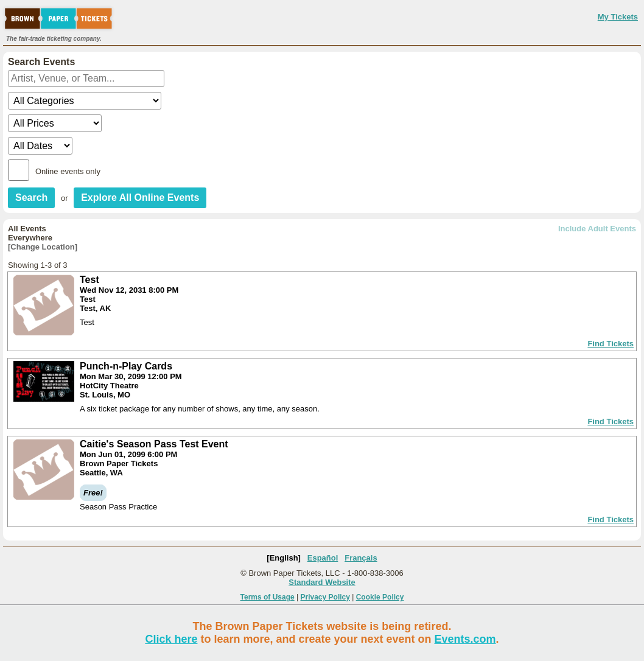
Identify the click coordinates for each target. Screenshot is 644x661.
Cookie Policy (380, 597)
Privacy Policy (325, 597)
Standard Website (322, 582)
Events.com (465, 639)
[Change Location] (43, 247)
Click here (171, 639)
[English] (284, 558)
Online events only (68, 171)
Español (323, 558)
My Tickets (618, 17)
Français (361, 558)
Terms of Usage (268, 597)
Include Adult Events (597, 229)
